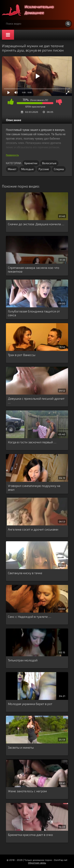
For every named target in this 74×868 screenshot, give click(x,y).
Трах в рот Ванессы (22, 355)
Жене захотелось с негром (27, 791)
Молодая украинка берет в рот (30, 704)
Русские (44, 169)
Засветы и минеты (21, 747)
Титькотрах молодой (23, 660)
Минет (12, 169)
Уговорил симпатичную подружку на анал (34, 488)
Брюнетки (31, 163)
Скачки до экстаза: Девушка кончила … (36, 224)
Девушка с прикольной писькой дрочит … (36, 400)
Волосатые (49, 163)
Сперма (59, 169)
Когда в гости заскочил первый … (32, 442)
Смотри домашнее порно (32, 10)
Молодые (28, 169)
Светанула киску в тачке (25, 573)
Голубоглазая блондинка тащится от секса (34, 313)
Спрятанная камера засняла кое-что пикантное (34, 269)
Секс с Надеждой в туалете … (30, 617)
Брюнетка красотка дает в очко (30, 835)
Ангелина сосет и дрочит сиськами (33, 529)
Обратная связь (37, 863)
